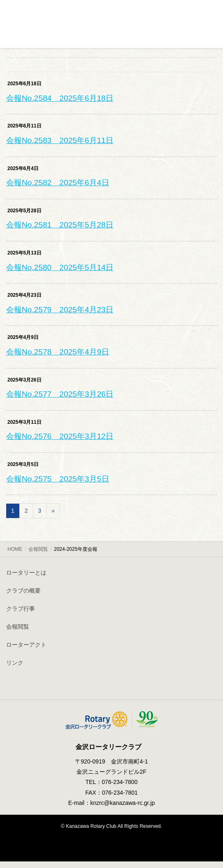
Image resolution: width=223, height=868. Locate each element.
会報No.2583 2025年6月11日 (60, 140)
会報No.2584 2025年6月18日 (60, 98)
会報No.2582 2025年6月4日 (58, 183)
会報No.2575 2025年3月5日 (58, 479)
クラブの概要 (23, 591)
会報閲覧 (18, 627)
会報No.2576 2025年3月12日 (60, 436)
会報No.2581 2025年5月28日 (60, 225)
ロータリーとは (26, 573)
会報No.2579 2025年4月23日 (60, 310)
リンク (15, 663)
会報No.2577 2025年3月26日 (60, 394)
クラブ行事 (21, 609)
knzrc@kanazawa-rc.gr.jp (123, 803)
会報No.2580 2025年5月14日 (60, 267)
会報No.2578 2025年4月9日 (58, 352)
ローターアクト (26, 645)
